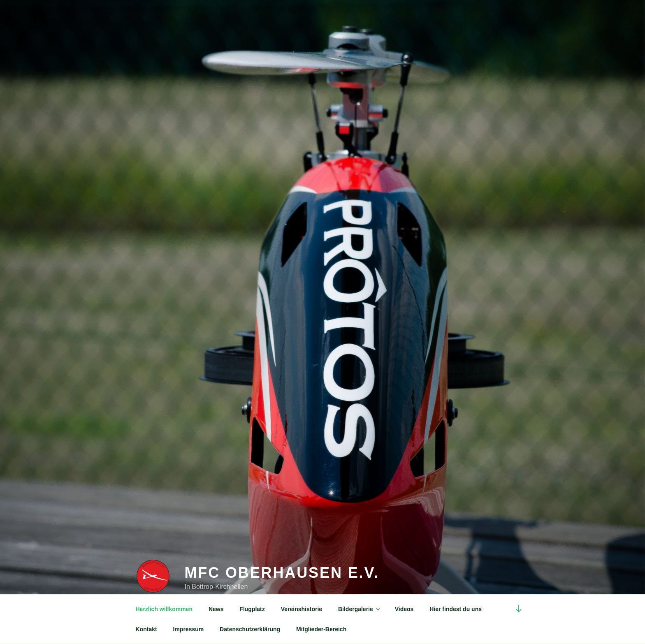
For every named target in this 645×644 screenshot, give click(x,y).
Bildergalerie (360, 609)
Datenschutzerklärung (250, 629)
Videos (404, 609)
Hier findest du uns (456, 609)
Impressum (189, 629)
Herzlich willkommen (164, 609)
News (216, 609)
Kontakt (146, 629)
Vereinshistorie (302, 609)
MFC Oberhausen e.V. (282, 573)
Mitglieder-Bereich (321, 629)
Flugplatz (252, 609)
